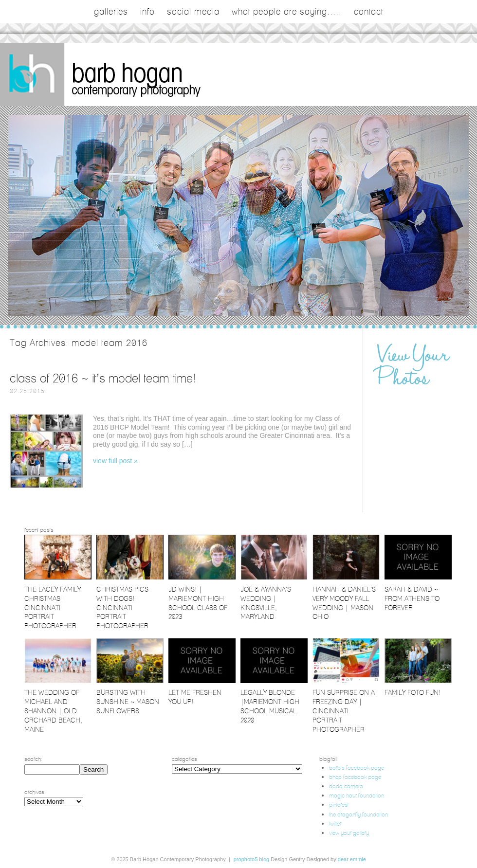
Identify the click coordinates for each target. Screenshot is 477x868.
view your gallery (349, 833)
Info (147, 12)
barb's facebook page (357, 768)
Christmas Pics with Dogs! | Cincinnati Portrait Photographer (122, 608)
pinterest (339, 805)
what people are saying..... (287, 12)
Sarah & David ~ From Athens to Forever (412, 598)
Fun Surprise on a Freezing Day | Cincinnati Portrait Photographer (344, 711)
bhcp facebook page (355, 777)
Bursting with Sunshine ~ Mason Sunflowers (128, 702)
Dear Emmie (352, 859)
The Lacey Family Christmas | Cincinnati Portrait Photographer (53, 608)
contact (368, 12)
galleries (111, 12)
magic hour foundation (357, 795)
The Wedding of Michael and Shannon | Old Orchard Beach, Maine (53, 711)
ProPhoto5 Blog (251, 859)
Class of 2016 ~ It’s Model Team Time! (103, 378)
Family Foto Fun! (413, 692)
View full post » (115, 461)
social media (193, 12)
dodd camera (346, 786)
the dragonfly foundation (358, 814)
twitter (335, 823)
